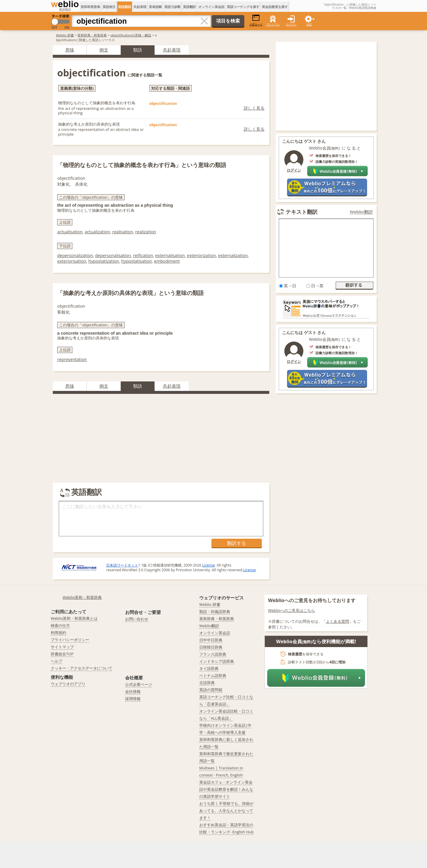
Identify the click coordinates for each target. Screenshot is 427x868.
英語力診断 (172, 7)
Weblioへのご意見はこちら (292, 610)
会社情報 (133, 691)
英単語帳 (155, 7)
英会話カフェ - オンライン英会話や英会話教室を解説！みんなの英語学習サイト (226, 789)
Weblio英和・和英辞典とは (74, 618)
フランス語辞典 (213, 654)
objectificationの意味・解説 (131, 35)
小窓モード (256, 20)
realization (146, 232)
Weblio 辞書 (65, 35)
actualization (97, 232)
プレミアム (273, 24)
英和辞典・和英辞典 (92, 35)
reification (143, 255)
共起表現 (140, 7)
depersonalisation (113, 255)
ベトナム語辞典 (213, 676)
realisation (122, 232)
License (208, 565)
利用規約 (58, 633)
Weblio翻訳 (361, 212)
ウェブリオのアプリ (68, 684)
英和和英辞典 (90, 7)
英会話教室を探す (275, 7)
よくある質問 (337, 621)
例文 (104, 50)
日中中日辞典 (211, 640)
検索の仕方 (60, 625)
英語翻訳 (189, 7)
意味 (70, 50)
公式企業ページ (139, 684)
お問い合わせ (137, 619)
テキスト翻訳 (302, 212)
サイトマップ (62, 647)
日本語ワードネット (122, 565)
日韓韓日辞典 (211, 647)
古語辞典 (207, 683)
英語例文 (109, 7)
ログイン (291, 24)
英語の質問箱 (211, 690)
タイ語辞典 (209, 668)
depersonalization (75, 255)
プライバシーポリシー (70, 640)
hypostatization (104, 261)
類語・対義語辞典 (215, 612)
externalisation (170, 255)
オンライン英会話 (211, 7)
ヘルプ (56, 661)
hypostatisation (137, 261)
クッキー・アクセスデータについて (82, 668)
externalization (233, 255)
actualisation (70, 232)
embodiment (167, 261)
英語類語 (125, 7)
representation (72, 359)
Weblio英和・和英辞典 (82, 597)
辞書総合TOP (62, 654)
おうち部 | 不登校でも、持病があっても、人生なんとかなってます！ (226, 811)
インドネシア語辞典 (217, 661)
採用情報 (133, 699)
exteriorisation (72, 261)
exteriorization (202, 255)
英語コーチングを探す (243, 7)
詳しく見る (254, 108)
